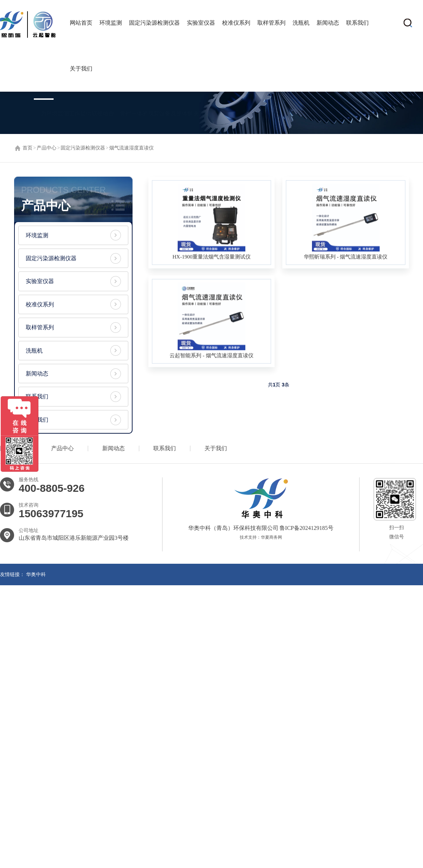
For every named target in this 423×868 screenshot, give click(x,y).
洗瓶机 (301, 23)
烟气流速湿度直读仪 (131, 148)
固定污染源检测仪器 (154, 23)
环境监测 (111, 23)
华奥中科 (36, 577)
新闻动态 (328, 23)
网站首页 (81, 23)
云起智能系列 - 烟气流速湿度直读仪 (211, 356)
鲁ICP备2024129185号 (306, 530)
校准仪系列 (236, 23)
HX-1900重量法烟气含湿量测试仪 (211, 258)
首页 (27, 148)
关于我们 (81, 69)
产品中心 (47, 148)
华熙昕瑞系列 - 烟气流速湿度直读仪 (346, 258)
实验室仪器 (201, 23)
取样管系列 (271, 23)
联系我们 (357, 23)
